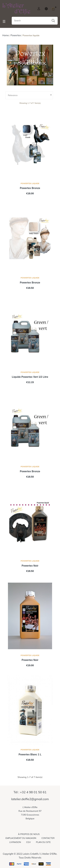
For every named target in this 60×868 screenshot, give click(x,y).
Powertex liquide (30, 183)
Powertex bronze (30, 188)
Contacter (48, 838)
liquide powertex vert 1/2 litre (30, 377)
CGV (28, 842)
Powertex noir (30, 566)
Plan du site (43, 842)
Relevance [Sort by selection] (30, 95)
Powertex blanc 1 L (30, 754)
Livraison (15, 842)
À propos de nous (29, 834)
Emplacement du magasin (21, 838)
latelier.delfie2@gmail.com (30, 799)
